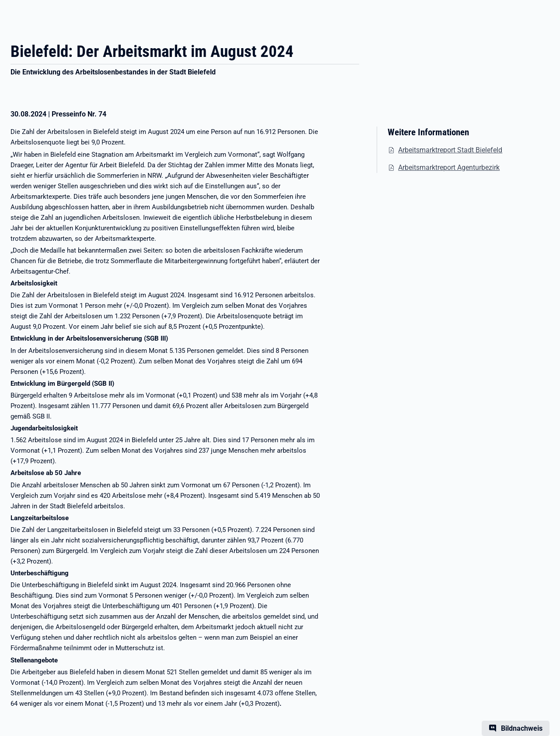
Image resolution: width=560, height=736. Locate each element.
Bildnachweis (522, 728)
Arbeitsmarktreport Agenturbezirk (449, 167)
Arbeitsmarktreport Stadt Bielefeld (450, 150)
